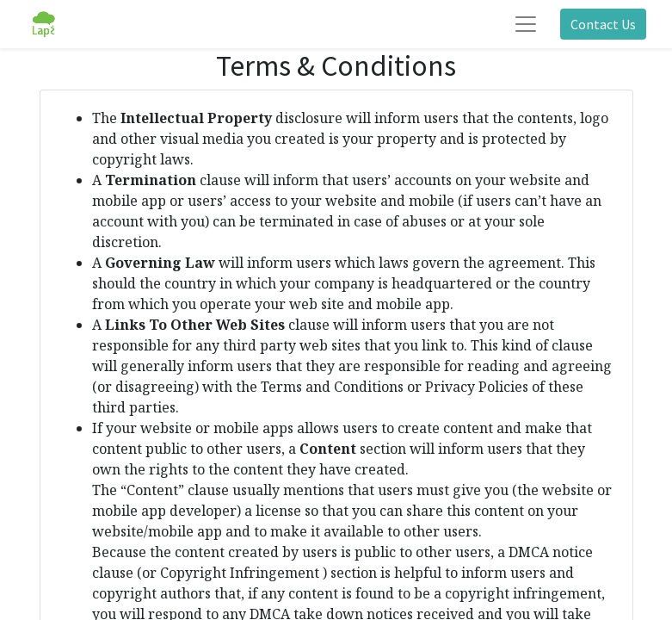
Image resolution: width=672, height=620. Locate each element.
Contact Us (603, 24)
